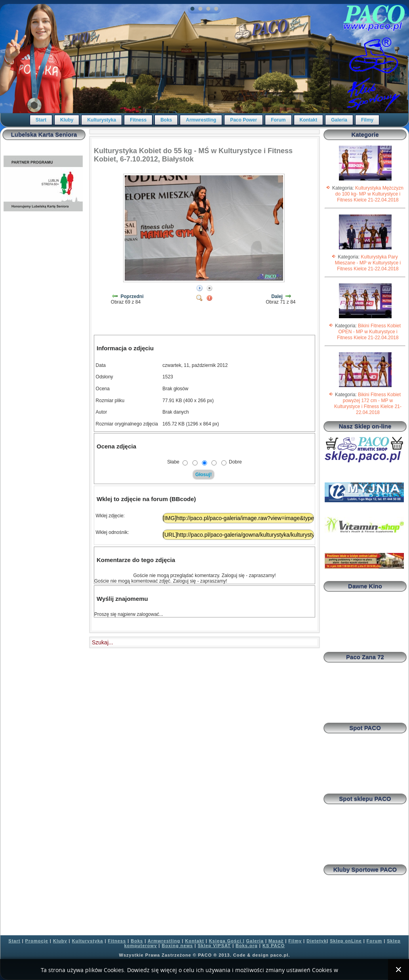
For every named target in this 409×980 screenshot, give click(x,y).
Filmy (367, 120)
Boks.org (247, 946)
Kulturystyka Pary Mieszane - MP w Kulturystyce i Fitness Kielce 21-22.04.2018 (368, 263)
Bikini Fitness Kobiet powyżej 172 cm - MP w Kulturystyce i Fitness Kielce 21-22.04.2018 (368, 404)
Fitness (138, 120)
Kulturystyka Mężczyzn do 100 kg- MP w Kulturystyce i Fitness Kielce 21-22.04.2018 (369, 194)
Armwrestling (201, 120)
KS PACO (274, 946)
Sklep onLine (346, 941)
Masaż (276, 941)
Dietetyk (317, 941)
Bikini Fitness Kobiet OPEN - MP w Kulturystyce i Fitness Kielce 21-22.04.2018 (369, 332)
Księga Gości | (227, 941)
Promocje (37, 941)
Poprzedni (132, 296)
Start (41, 120)
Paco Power (243, 120)
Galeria (339, 120)
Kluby (67, 120)
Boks (166, 120)
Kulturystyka (102, 120)
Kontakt (309, 120)
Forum (278, 120)
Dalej (277, 296)
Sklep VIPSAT (214, 946)
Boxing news (177, 946)
